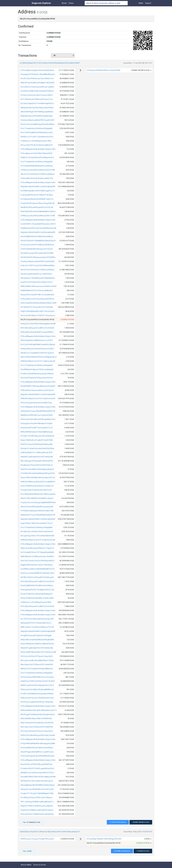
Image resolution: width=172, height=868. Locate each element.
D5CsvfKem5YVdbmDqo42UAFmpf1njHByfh (37, 87)
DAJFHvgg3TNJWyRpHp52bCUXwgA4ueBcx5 (38, 714)
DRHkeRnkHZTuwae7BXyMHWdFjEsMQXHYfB (38, 411)
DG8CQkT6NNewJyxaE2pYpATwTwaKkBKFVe (38, 482)
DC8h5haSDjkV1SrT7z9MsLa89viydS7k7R (36, 453)
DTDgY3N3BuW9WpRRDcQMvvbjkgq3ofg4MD (38, 743)
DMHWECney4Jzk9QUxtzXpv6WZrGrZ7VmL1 (38, 773)
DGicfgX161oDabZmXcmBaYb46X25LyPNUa (37, 448)
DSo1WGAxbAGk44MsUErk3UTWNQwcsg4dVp (38, 494)
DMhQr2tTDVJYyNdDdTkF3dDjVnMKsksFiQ (37, 669)
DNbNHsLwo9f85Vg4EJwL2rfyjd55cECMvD (37, 415)
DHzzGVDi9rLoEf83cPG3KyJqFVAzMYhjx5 (36, 764)
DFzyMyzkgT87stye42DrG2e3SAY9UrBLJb (37, 465)
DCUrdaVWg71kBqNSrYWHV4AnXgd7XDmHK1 (104, 839)
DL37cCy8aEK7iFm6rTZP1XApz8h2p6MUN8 (37, 552)
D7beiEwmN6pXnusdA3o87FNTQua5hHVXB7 (38, 120)
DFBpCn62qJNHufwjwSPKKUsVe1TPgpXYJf (37, 548)
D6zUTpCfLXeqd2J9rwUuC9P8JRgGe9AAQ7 (38, 561)
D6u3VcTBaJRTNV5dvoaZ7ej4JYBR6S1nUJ (37, 79)
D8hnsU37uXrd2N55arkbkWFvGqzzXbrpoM (37, 507)
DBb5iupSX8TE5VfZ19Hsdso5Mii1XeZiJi (36, 623)
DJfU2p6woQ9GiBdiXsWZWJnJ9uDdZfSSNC (104, 70)
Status (71, 3)
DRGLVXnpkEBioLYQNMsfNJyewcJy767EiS (37, 340)
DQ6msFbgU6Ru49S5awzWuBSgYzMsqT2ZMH (39, 303)
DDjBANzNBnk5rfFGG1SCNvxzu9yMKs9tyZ (37, 290)
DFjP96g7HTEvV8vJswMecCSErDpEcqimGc (37, 781)
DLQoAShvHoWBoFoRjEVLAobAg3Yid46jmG (37, 91)
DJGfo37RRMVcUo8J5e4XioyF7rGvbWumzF (37, 486)
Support (148, 3)
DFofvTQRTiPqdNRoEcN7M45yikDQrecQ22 (37, 133)
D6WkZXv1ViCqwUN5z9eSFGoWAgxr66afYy (37, 157)
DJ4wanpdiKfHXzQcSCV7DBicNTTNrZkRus (37, 195)
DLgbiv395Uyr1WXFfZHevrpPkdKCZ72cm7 (37, 523)
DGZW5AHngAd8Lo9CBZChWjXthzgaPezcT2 (38, 191)
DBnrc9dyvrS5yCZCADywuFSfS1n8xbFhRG (37, 665)
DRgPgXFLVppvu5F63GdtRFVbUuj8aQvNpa (37, 116)
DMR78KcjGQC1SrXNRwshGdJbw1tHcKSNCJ (37, 556)
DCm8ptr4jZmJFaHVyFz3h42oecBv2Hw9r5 (37, 532)
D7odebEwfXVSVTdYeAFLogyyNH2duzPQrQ (37, 768)
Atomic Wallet (26, 865)
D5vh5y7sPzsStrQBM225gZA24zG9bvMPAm (38, 124)
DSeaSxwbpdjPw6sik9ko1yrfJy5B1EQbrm (36, 274)
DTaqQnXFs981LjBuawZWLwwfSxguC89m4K (38, 203)
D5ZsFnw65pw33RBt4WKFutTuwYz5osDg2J (37, 677)
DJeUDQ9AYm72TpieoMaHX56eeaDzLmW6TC (38, 224)
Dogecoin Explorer (41, 3)
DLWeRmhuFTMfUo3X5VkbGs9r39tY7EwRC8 (38, 681)
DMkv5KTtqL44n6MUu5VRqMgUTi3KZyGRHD (38, 83)
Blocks (64, 3)
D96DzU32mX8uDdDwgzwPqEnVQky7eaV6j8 (38, 735)
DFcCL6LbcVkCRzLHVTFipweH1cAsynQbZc (37, 656)
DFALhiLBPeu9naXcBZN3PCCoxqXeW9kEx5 (37, 332)
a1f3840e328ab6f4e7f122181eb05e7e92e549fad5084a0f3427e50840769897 (50, 63)
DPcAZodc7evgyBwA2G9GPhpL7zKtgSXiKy (37, 702)
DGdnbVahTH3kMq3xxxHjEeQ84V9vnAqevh (37, 810)
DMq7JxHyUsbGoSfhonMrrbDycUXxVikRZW (37, 723)
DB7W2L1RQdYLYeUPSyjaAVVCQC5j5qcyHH (37, 577)
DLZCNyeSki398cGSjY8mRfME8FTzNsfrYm (37, 199)
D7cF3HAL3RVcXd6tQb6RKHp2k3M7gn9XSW (38, 473)
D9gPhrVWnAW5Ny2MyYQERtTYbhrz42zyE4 (38, 311)
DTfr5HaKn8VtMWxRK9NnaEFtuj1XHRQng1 (37, 166)
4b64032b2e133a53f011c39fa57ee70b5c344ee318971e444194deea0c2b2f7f (50, 832)
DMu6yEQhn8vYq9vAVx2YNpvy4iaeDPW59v (37, 108)
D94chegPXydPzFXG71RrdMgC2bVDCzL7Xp (37, 590)
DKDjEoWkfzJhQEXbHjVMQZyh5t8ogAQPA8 (37, 640)
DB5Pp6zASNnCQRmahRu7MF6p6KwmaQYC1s (39, 710)
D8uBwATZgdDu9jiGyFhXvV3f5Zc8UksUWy (37, 457)
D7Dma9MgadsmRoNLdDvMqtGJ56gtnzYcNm (38, 149)
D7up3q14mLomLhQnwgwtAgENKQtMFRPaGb (38, 502)
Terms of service (40, 865)
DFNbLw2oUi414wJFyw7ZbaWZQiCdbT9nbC (37, 698)
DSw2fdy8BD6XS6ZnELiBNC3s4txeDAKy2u (37, 236)
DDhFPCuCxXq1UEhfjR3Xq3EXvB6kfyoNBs (37, 444)
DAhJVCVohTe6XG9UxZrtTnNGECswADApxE (38, 174)
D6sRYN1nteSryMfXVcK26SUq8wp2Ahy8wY (37, 469)
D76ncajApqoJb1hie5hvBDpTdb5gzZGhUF (36, 153)
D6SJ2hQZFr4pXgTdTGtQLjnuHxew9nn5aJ (37, 378)
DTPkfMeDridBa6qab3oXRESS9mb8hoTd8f (37, 511)
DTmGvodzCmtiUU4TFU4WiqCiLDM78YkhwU (37, 245)
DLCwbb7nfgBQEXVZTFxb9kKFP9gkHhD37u (37, 103)
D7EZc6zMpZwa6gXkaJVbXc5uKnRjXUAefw (37, 70)
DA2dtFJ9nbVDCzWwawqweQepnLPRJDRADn (38, 257)
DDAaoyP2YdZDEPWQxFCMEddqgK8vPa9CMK (38, 324)
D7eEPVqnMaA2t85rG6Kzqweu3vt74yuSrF (37, 249)
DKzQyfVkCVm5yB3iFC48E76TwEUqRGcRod (37, 295)
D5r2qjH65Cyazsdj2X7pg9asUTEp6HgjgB (36, 635)
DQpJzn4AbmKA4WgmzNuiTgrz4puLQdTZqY (38, 477)
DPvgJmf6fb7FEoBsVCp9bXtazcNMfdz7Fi (37, 145)
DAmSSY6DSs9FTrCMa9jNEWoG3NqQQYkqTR (38, 241)
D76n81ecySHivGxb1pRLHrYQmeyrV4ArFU (37, 95)
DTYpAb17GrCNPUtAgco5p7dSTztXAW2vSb (37, 436)
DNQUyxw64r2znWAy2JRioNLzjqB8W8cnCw (37, 689)
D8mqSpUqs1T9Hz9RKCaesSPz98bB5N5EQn (38, 278)
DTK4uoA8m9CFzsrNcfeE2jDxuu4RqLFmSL (37, 178)
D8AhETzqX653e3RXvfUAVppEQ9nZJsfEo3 (37, 685)
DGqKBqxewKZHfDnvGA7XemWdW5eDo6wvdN (38, 228)
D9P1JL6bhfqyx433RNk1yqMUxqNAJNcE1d (37, 802)
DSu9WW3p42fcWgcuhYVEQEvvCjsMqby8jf (37, 369)
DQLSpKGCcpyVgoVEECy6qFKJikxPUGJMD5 (37, 253)
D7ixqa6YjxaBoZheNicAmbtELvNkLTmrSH (36, 490)
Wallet (141, 3)
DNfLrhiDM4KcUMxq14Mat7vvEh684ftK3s (36, 719)
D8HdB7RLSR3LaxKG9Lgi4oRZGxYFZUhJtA (37, 207)
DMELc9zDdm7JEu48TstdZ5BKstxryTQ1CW (37, 627)
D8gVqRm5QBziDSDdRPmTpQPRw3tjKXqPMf (38, 187)
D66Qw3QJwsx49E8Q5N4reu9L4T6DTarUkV (37, 789)
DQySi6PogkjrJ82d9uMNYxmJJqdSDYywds (37, 752)
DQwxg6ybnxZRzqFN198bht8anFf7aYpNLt (37, 423)
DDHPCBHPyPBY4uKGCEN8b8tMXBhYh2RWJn (38, 212)
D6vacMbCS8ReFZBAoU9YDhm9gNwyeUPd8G (38, 777)
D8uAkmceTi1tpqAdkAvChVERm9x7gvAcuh (37, 353)
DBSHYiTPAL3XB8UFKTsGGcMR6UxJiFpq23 (37, 498)
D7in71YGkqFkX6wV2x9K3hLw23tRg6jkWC (37, 128)
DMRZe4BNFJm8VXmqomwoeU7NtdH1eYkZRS (39, 286)
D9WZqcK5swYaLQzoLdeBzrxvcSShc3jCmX (37, 390)
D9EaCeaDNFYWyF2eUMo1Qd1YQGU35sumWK (38, 652)
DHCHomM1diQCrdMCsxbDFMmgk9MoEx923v (38, 419)
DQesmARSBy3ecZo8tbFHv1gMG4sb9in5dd (37, 644)
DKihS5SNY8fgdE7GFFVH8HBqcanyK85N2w (37, 112)
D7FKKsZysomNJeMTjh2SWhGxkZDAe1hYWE (38, 170)
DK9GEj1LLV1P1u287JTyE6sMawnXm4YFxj (37, 137)
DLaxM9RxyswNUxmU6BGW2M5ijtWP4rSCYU (38, 569)
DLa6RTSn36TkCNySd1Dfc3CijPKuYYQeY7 (37, 282)
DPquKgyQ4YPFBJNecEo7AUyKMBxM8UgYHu (38, 74)
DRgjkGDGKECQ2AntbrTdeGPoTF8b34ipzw (37, 565)
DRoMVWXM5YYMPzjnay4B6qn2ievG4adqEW (38, 386)
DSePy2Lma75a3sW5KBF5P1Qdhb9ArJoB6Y (38, 573)
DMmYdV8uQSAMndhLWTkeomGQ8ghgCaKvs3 (39, 357)
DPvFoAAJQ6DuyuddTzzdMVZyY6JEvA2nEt (37, 328)
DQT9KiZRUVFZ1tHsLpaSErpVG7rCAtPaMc (37, 307)
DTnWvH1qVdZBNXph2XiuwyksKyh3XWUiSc (37, 374)
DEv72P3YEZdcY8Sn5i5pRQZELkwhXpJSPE (37, 619)
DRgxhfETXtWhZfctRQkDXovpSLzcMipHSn (37, 806)
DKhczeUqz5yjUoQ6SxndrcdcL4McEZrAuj (36, 403)
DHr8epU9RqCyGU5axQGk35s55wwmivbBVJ (37, 349)
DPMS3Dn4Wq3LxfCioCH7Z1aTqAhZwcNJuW (38, 361)
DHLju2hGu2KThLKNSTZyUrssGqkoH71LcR (37, 428)
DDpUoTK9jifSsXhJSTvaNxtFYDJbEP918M (37, 440)
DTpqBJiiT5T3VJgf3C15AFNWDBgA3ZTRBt (37, 793)
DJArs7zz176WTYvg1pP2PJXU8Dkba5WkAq (38, 266)
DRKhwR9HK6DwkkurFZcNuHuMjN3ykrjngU (37, 432)
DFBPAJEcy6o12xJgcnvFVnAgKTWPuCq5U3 (37, 839)
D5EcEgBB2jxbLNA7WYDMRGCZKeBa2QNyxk (38, 785)
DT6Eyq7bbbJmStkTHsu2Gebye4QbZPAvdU (37, 299)
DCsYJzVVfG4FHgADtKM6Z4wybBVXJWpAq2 (38, 344)
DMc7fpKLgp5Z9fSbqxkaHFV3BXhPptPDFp (37, 461)
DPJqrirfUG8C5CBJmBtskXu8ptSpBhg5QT (37, 594)
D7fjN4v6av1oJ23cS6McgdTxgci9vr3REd (36, 141)
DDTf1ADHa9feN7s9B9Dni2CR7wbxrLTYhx (37, 99)
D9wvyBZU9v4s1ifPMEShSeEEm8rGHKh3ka (37, 814)
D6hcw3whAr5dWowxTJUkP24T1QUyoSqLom (38, 315)
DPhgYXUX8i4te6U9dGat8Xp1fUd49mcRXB (37, 598)
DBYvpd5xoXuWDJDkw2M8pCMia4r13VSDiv (37, 660)
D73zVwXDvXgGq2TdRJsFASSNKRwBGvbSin (38, 756)
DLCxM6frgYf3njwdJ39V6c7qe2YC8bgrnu (36, 797)
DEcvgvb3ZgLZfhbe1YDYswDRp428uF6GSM (37, 536)
